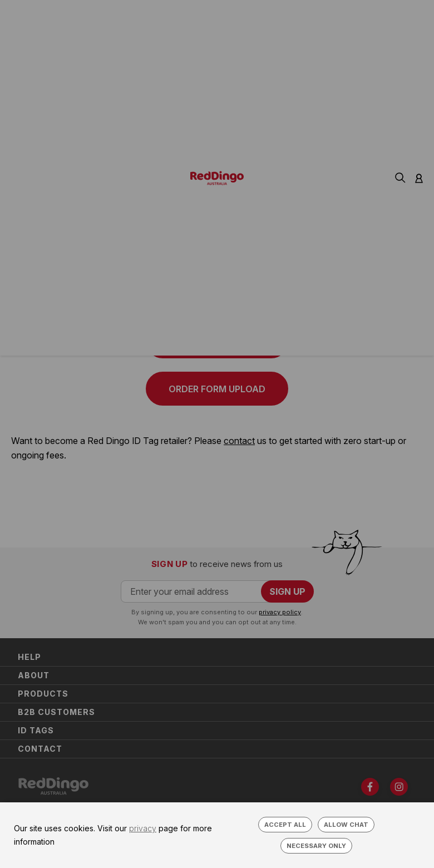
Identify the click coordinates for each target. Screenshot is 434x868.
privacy (143, 828)
